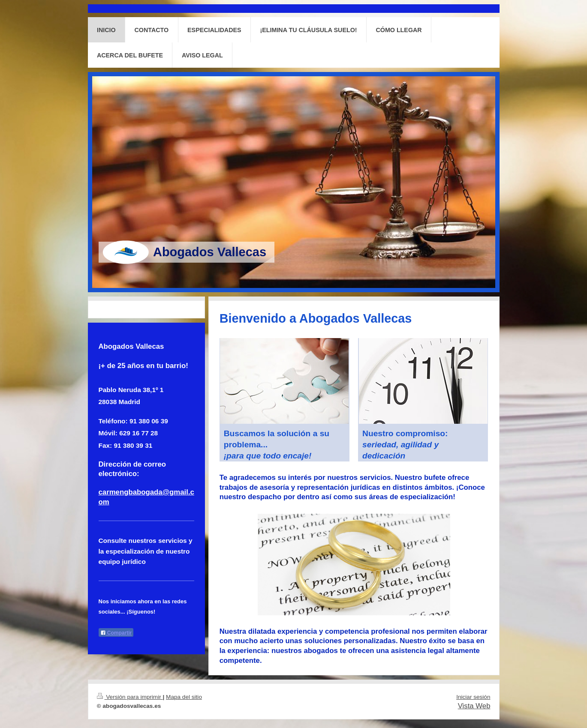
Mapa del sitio (184, 697)
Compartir (116, 633)
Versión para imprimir (130, 697)
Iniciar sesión (473, 697)
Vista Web (474, 706)
